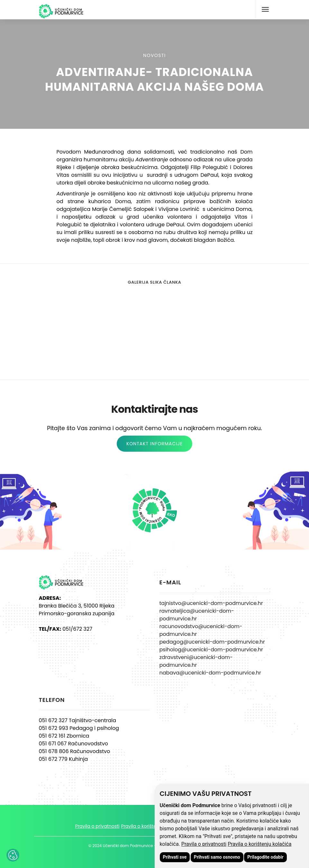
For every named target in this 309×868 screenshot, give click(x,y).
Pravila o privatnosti (204, 844)
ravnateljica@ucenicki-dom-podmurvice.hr (197, 615)
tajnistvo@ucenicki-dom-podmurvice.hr (211, 603)
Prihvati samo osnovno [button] (217, 857)
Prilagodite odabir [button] (265, 857)
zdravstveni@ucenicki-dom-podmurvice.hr (196, 661)
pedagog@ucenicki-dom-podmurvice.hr (212, 642)
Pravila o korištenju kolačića (259, 844)
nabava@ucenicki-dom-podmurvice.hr (210, 673)
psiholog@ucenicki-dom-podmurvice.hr (211, 650)
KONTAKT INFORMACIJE (154, 444)
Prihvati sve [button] (175, 857)
